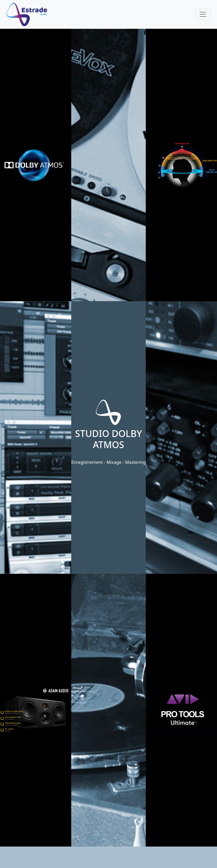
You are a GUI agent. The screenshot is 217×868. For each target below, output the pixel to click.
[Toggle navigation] (203, 14)
